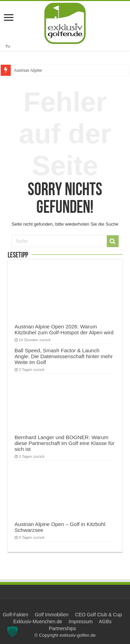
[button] (12, 632)
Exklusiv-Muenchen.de (38, 622)
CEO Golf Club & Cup (98, 615)
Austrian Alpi (26, 70)
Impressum (81, 622)
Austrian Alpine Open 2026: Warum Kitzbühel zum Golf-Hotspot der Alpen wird (64, 329)
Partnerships (63, 628)
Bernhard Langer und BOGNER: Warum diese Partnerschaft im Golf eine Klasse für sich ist (64, 443)
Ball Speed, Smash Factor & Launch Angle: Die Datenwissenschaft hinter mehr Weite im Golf (64, 356)
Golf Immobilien (51, 615)
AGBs (105, 622)
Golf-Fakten (15, 615)
